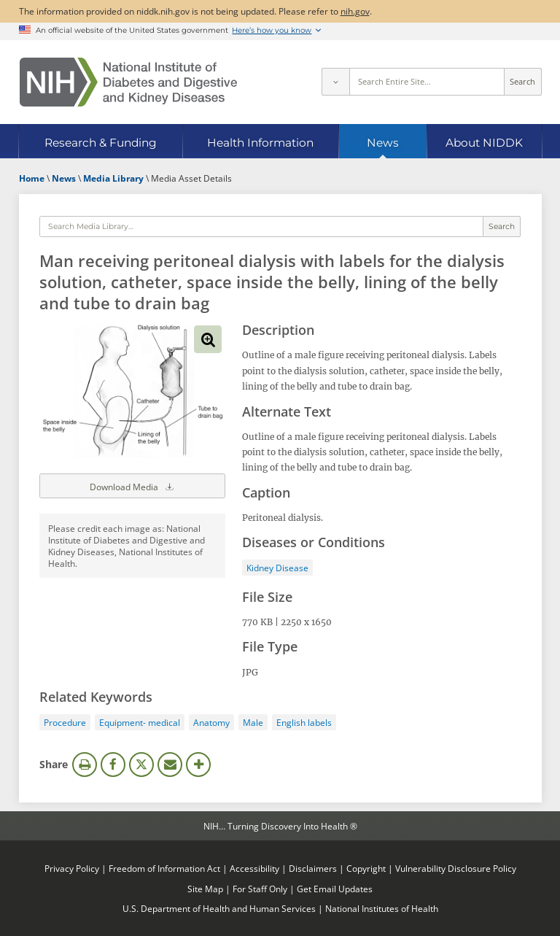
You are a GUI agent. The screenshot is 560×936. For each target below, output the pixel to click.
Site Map (205, 889)
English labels (304, 722)
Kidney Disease (277, 568)
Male (253, 722)
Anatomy (211, 722)
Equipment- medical (140, 722)
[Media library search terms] (261, 227)
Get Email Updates (335, 889)
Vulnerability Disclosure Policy (456, 868)
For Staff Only (260, 889)
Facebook (113, 765)
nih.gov (355, 11)
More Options (198, 765)
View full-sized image (208, 339)
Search (522, 82)
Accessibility (254, 868)
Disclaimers (313, 868)
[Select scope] (335, 82)
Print (85, 765)
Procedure (65, 722)
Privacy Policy (72, 868)
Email (170, 765)
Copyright (366, 868)
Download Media (133, 486)
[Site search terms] (427, 82)
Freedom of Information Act (164, 868)
